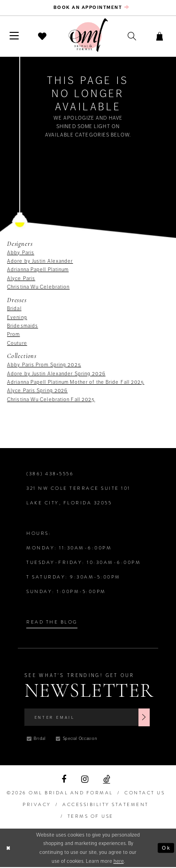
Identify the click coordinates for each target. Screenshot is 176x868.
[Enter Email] (87, 718)
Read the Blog (52, 622)
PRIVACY (37, 805)
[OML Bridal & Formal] (88, 36)
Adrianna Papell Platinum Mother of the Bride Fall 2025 (76, 382)
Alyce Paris (21, 279)
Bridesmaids (23, 326)
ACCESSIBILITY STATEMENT (106, 805)
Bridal (14, 309)
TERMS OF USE (91, 817)
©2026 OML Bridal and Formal (60, 794)
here (119, 861)
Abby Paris (21, 253)
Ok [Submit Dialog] (166, 848)
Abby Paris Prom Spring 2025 (44, 365)
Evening (17, 318)
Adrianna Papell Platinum (38, 270)
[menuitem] (88, 8)
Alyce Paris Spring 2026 (37, 391)
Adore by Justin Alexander (40, 261)
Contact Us (145, 794)
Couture (17, 343)
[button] (14, 37)
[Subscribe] (144, 718)
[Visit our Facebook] (64, 780)
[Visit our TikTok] (107, 780)
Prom (13, 335)
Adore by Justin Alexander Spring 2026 (56, 374)
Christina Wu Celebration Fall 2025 (51, 400)
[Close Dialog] (9, 849)
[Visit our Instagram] (85, 780)
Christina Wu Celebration (38, 287)
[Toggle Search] (132, 37)
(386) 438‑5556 (50, 474)
